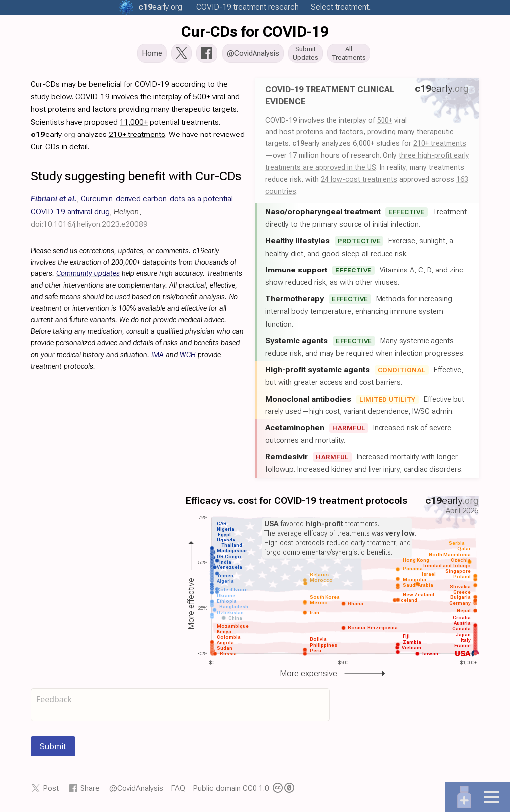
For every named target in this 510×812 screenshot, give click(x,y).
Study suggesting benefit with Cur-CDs (136, 179)
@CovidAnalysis (136, 791)
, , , (132, 214)
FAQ (178, 791)
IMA (158, 357)
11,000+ (134, 124)
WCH (188, 357)
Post (51, 791)
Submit (53, 749)
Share (90, 791)
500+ (385, 123)
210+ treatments (440, 146)
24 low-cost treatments (359, 182)
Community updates (88, 277)
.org (160, 7)
